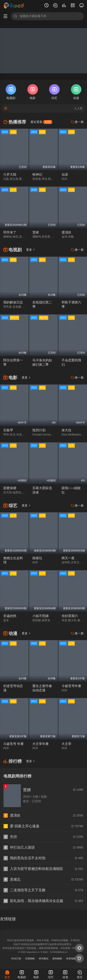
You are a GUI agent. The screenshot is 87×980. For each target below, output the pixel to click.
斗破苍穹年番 (71, 686)
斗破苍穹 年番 (13, 744)
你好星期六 (70, 616)
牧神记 (37, 174)
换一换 (77, 122)
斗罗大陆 (10, 174)
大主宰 (66, 744)
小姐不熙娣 (41, 616)
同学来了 (10, 232)
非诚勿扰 (10, 616)
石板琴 (8, 430)
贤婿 (36, 232)
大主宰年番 (41, 744)
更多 (31, 250)
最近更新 (41, 122)
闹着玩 (37, 558)
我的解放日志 (13, 302)
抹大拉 (66, 430)
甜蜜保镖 (10, 488)
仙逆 (65, 174)
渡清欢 (66, 232)
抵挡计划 (39, 430)
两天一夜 (68, 558)
